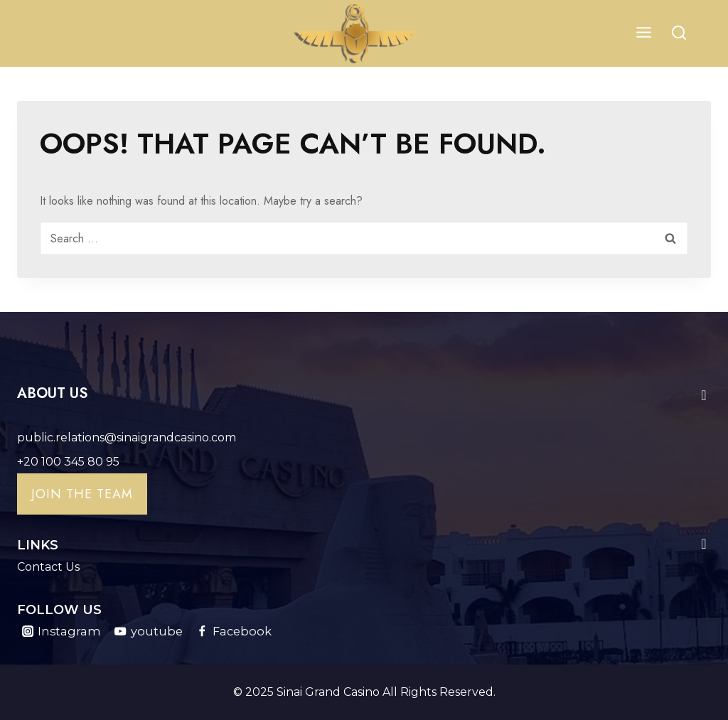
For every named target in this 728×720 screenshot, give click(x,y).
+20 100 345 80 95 (68, 462)
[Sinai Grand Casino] (355, 33)
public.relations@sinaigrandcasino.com (127, 437)
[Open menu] (643, 34)
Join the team (82, 494)
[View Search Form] (679, 33)
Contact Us (48, 567)
